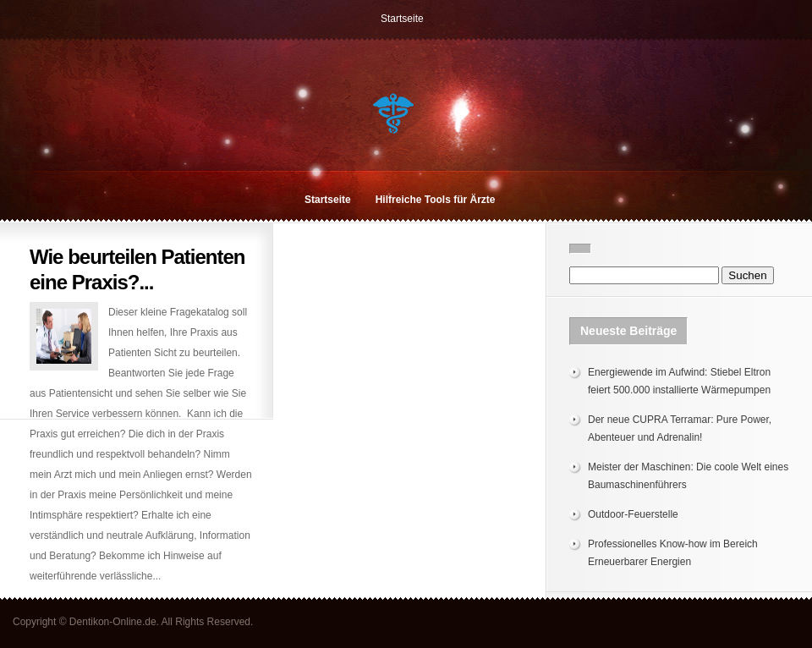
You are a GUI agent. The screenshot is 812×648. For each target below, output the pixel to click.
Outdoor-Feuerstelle (633, 514)
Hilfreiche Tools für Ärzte (436, 200)
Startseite (402, 19)
